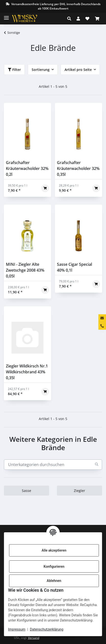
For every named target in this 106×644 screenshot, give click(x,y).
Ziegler (79, 491)
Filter (14, 70)
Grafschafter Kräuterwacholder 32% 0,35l (78, 168)
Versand (34, 638)
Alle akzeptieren (54, 550)
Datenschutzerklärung (47, 629)
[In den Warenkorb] (45, 188)
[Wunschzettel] (87, 19)
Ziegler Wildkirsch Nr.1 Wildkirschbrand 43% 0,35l (27, 372)
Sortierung (41, 70)
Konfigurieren (54, 566)
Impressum (17, 629)
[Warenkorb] (97, 19)
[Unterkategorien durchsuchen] (53, 465)
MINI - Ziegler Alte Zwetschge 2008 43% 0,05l (25, 270)
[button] (71, 19)
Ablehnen (54, 581)
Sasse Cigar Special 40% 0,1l (74, 267)
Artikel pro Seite (78, 70)
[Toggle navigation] (6, 16)
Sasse (26, 491)
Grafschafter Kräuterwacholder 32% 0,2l (27, 168)
